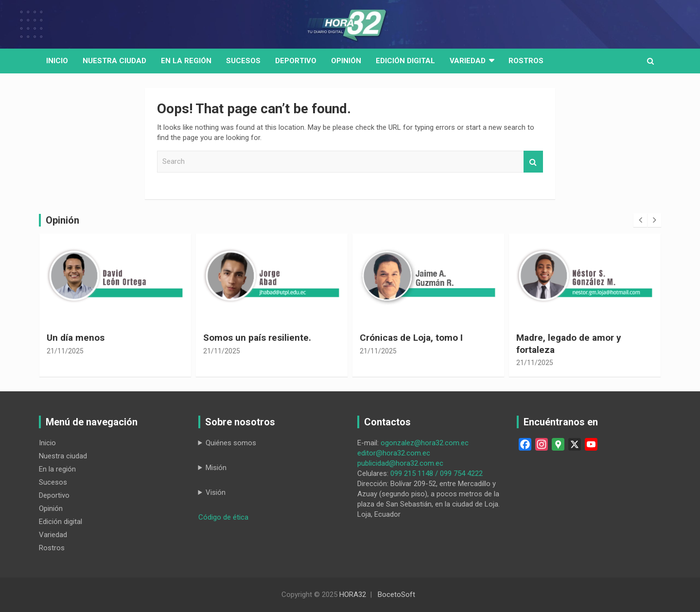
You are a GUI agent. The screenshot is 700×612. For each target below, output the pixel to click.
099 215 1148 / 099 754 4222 (437, 473)
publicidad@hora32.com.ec (400, 463)
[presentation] (640, 220)
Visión (216, 492)
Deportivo (296, 61)
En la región (186, 61)
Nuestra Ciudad (114, 61)
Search (533, 162)
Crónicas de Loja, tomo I (411, 338)
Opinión (346, 61)
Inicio (57, 61)
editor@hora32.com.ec (394, 453)
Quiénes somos (231, 443)
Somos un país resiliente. (257, 338)
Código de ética (223, 517)
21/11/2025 (65, 351)
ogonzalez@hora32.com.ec (425, 443)
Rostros (526, 61)
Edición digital (405, 61)
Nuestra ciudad (63, 456)
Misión (216, 468)
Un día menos (76, 338)
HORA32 (353, 595)
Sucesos (243, 61)
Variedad (468, 61)
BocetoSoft (396, 595)
